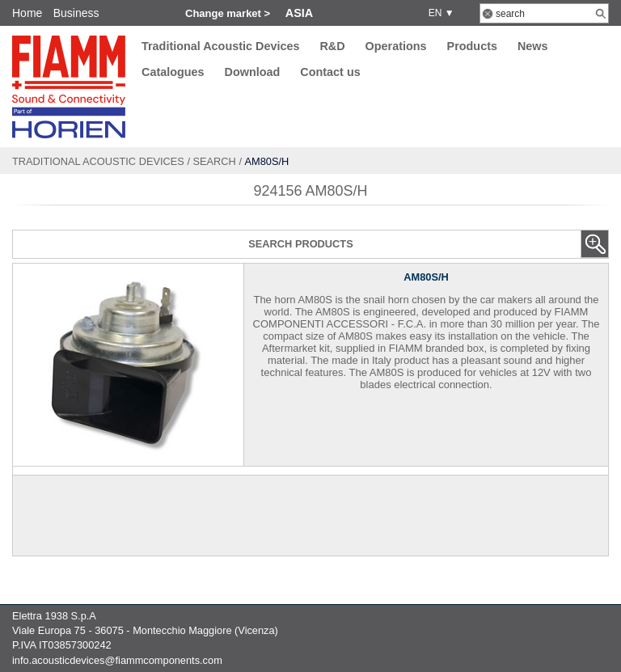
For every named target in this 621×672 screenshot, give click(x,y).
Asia (299, 13)
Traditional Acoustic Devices (220, 46)
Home (27, 13)
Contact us (330, 73)
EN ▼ (439, 13)
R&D (332, 46)
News (533, 46)
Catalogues (173, 73)
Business (76, 13)
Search (215, 161)
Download (253, 73)
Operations (396, 46)
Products (472, 46)
